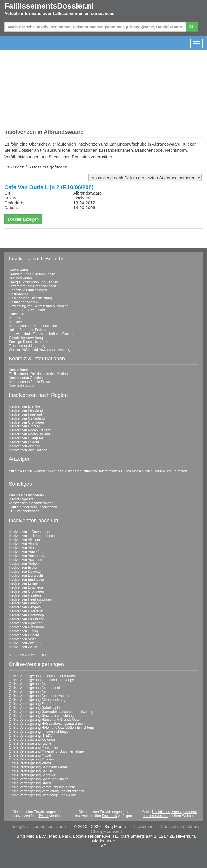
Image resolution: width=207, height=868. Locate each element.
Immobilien (17, 318)
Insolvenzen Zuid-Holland (28, 450)
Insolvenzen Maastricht (26, 619)
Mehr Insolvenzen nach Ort (29, 655)
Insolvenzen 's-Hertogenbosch (32, 536)
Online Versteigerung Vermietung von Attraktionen (47, 791)
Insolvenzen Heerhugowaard (31, 599)
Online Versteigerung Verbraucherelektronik (42, 787)
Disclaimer (143, 826)
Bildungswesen (20, 278)
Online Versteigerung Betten (30, 692)
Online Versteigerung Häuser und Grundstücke (44, 720)
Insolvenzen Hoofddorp (26, 615)
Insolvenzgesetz (21, 499)
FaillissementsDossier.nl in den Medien (38, 374)
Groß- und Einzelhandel (27, 310)
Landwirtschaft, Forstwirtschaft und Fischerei (42, 334)
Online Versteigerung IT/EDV (31, 736)
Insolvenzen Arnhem (24, 564)
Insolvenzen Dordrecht (26, 576)
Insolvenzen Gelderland (27, 418)
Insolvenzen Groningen (26, 422)
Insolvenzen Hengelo (25, 607)
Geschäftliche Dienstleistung (30, 298)
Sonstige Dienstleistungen (29, 342)
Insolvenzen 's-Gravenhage (30, 532)
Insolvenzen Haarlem (25, 595)
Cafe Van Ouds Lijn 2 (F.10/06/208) (49, 187)
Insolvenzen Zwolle (23, 647)
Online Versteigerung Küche (30, 743)
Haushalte (16, 314)
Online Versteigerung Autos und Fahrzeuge (41, 680)
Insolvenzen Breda (23, 568)
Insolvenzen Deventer (25, 572)
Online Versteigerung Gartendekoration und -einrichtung (51, 712)
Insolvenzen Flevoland (26, 410)
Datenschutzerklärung (180, 826)
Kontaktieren (18, 370)
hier (71, 471)
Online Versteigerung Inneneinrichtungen (40, 732)
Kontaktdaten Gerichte (26, 378)
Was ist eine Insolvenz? (27, 495)
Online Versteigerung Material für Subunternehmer (47, 751)
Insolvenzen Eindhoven (26, 580)
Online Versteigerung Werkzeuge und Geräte (43, 795)
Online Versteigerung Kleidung (32, 740)
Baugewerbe (18, 270)
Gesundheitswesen (23, 302)
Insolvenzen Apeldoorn (26, 560)
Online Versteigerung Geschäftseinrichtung (41, 716)
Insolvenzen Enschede (26, 587)
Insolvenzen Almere (24, 548)
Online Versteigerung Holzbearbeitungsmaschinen (47, 724)
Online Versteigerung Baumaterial (34, 688)
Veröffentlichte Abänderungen (31, 503)
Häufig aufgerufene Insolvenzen (33, 507)
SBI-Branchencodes (24, 511)
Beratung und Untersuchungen (32, 274)
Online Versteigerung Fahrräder (33, 704)
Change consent (106, 831)
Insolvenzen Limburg (25, 426)
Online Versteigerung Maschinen (33, 747)
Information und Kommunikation (33, 326)
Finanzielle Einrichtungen (28, 290)
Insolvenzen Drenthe (24, 406)
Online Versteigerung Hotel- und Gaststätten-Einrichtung (51, 728)
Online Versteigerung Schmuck (32, 775)
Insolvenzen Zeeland (25, 446)
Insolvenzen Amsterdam (27, 556)
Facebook (109, 816)
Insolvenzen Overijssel (26, 438)
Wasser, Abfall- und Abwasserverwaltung (39, 350)
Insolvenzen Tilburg (23, 631)
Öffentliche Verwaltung (26, 338)
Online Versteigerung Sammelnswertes (38, 767)
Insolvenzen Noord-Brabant (30, 430)
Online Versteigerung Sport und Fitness (38, 779)
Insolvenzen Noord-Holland (29, 434)
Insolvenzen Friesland (25, 414)
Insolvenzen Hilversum (26, 611)
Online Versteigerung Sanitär (31, 771)
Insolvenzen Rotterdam (26, 627)
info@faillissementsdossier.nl (39, 826)
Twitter (43, 816)
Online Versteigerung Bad (28, 684)
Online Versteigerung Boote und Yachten (39, 696)
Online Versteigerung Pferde (30, 763)
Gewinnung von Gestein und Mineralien (39, 306)
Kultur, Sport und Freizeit (28, 330)
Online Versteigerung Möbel (30, 755)
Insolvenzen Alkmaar (25, 540)
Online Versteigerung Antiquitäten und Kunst (42, 676)
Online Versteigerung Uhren (30, 783)
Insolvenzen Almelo (23, 544)
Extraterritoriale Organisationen (32, 286)
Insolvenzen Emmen (24, 583)
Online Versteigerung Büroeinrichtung (37, 700)
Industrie (15, 322)
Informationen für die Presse (30, 382)
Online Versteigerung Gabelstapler (35, 708)
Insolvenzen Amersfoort (27, 552)
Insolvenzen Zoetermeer (27, 643)
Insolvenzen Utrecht (24, 442)
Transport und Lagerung (27, 346)
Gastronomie (19, 294)
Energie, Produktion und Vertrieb (33, 282)
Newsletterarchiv (21, 386)
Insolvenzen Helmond (25, 603)
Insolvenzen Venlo (23, 639)
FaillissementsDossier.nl (49, 6)
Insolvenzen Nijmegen (26, 623)
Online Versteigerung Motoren (31, 759)
